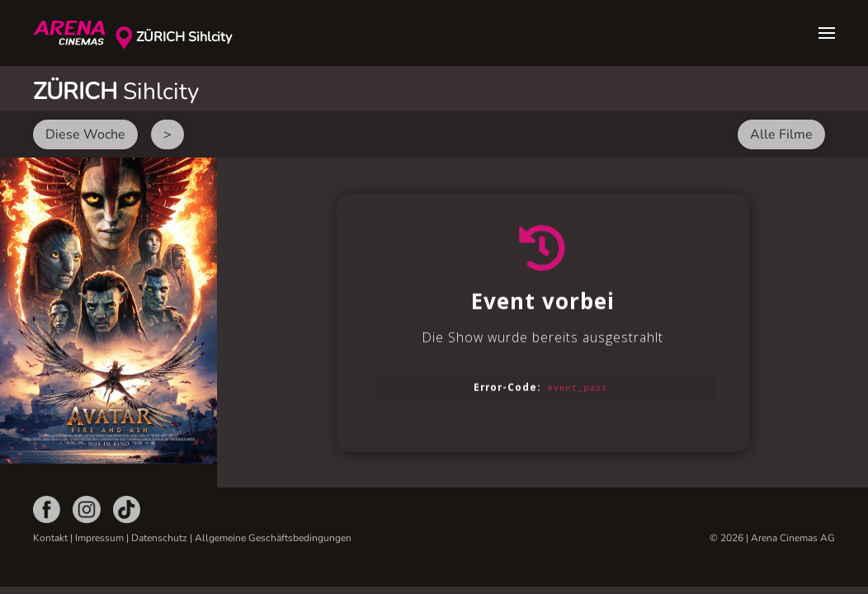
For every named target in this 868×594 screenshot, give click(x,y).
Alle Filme (781, 134)
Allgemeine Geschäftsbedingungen (273, 538)
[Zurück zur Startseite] (74, 33)
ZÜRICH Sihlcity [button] (184, 37)
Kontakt (50, 538)
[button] (827, 33)
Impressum (99, 538)
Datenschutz (159, 538)
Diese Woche (85, 134)
